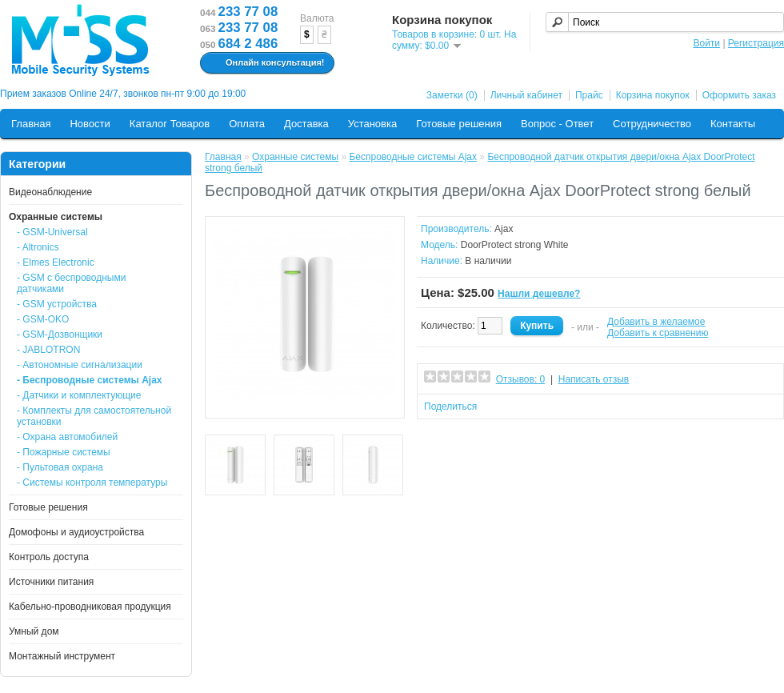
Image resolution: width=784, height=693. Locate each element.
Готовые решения (459, 124)
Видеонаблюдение (50, 192)
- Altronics (38, 247)
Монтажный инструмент (62, 656)
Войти (706, 43)
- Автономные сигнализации (80, 365)
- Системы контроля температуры (92, 483)
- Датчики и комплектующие (79, 395)
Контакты (733, 124)
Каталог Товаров (170, 124)
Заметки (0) (452, 95)
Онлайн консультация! (265, 63)
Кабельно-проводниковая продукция (90, 607)
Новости (90, 124)
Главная (31, 124)
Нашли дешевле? (539, 294)
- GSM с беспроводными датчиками (71, 283)
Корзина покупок (653, 95)
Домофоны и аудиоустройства (76, 532)
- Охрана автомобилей (67, 437)
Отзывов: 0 (521, 379)
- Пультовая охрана (60, 467)
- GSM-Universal (52, 232)
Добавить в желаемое (656, 322)
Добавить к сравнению (658, 333)
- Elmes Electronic (56, 262)
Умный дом (34, 631)
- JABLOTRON (48, 350)
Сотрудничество (652, 124)
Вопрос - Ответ (557, 124)
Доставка (306, 124)
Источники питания (51, 582)
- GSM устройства (57, 304)
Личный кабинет (526, 95)
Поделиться (450, 407)
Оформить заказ (739, 95)
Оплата (247, 124)
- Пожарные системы (64, 452)
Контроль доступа (49, 557)
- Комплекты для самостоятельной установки (94, 416)
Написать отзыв (594, 379)
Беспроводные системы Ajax (413, 157)
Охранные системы (56, 217)
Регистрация (756, 43)
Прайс (589, 95)
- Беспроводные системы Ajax (90, 380)
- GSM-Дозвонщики (60, 334)
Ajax (504, 229)
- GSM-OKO (43, 319)
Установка (372, 124)
